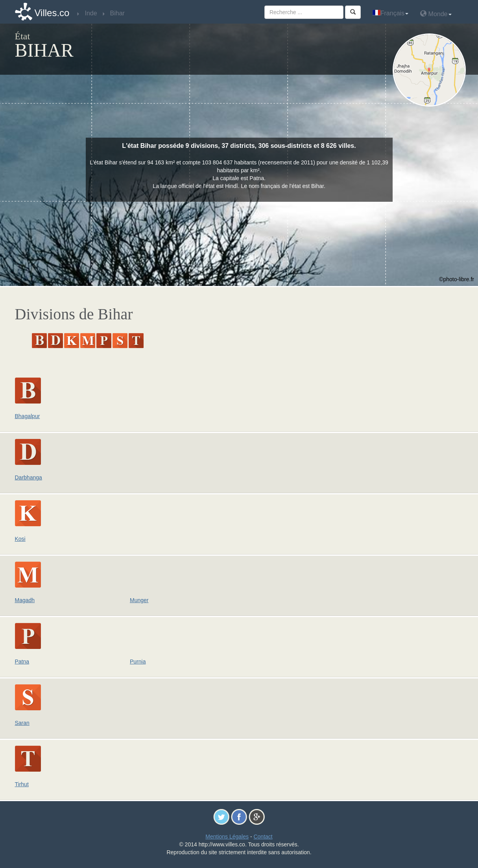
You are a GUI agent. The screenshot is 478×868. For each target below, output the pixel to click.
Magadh (25, 600)
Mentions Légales (227, 837)
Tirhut (22, 784)
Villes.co (52, 13)
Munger (139, 600)
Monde (436, 14)
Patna (22, 662)
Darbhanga (29, 477)
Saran (22, 723)
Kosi (20, 539)
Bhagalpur (28, 416)
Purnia (138, 662)
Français (390, 13)
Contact (263, 837)
